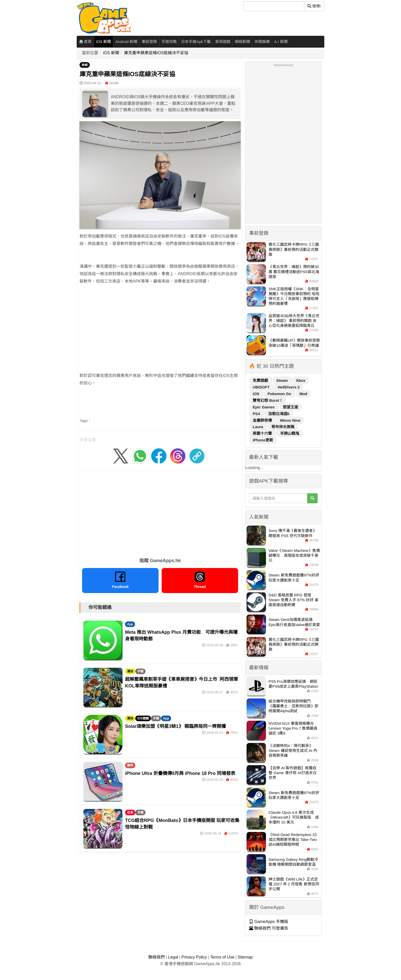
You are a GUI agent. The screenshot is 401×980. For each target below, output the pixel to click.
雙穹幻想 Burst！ (268, 400)
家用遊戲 (223, 42)
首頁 (85, 42)
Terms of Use (222, 957)
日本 (130, 812)
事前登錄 (149, 42)
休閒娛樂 (262, 42)
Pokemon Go (280, 394)
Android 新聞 (126, 42)
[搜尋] (274, 6)
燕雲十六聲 (263, 433)
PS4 (257, 414)
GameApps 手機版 (269, 922)
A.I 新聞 (281, 42)
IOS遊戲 (143, 718)
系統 (85, 65)
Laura (258, 427)
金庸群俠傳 (263, 420)
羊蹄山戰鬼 (290, 433)
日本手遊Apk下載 (196, 42)
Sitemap (245, 957)
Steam (282, 380)
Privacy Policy (194, 957)
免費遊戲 (261, 380)
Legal (173, 957)
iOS (257, 394)
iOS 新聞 (103, 42)
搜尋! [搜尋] (314, 6)
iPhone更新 (263, 440)
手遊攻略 (169, 42)
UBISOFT (262, 387)
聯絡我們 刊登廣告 (269, 928)
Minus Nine (290, 420)
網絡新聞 (242, 42)
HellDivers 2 (289, 387)
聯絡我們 (157, 957)
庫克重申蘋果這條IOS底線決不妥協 (156, 53)
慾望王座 (291, 407)
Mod (303, 394)
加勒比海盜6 (279, 414)
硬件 (130, 765)
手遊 (140, 671)
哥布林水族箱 (283, 427)
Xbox (301, 380)
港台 (130, 671)
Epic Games (264, 407)
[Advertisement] (160, 325)
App (130, 624)
